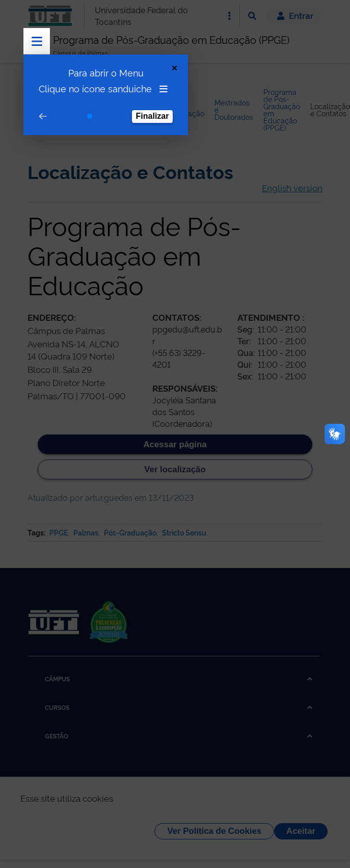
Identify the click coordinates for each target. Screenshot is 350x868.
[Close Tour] (174, 68)
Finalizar (153, 116)
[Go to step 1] (90, 116)
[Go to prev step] (43, 117)
